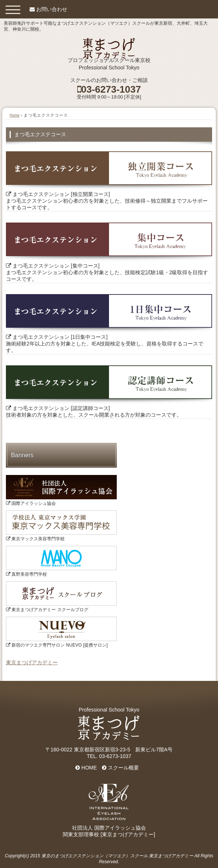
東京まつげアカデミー (32, 662)
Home (15, 115)
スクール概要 (120, 768)
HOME (86, 768)
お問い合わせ (52, 9)
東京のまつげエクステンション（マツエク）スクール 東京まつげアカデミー (117, 856)
